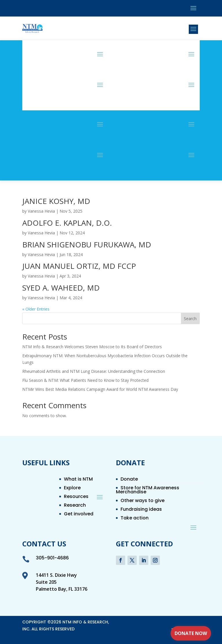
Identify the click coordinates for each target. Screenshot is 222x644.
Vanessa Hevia (41, 211)
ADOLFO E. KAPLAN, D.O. (67, 223)
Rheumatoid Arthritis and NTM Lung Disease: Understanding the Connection (94, 371)
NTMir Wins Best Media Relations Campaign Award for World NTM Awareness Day (100, 389)
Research (75, 506)
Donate (129, 480)
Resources (76, 497)
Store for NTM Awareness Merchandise (148, 490)
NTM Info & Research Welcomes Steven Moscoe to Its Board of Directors (92, 347)
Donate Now (191, 633)
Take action (135, 519)
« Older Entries (36, 309)
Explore (72, 488)
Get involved (79, 515)
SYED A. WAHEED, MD (61, 288)
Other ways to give (143, 501)
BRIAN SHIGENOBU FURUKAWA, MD (87, 245)
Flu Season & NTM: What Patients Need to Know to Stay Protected (85, 380)
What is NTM (78, 480)
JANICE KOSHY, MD (56, 201)
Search (190, 319)
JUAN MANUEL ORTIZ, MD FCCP (79, 266)
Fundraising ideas (141, 510)
